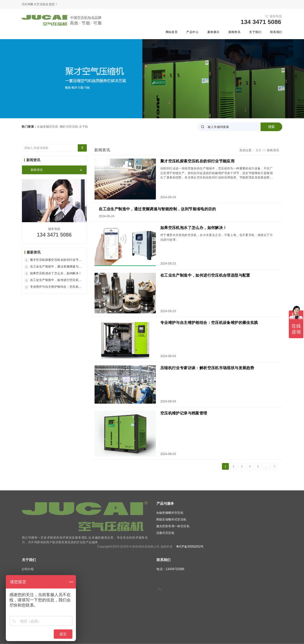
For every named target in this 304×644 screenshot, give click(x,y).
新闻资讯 (234, 32)
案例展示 (213, 32)
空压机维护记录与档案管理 (184, 413)
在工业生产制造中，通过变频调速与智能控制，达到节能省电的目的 (157, 209)
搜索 (272, 127)
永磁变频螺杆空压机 (170, 513)
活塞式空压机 (165, 533)
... (266, 466)
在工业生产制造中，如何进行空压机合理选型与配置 (205, 275)
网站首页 (172, 32)
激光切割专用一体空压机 (173, 526)
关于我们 (255, 32)
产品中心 (192, 32)
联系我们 (276, 32)
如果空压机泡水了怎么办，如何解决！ (194, 228)
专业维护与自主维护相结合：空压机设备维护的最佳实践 (209, 323)
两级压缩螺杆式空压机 (171, 520)
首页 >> (261, 150)
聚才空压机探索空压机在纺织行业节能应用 (197, 161)
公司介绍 (28, 569)
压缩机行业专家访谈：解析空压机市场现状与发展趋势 (207, 368)
